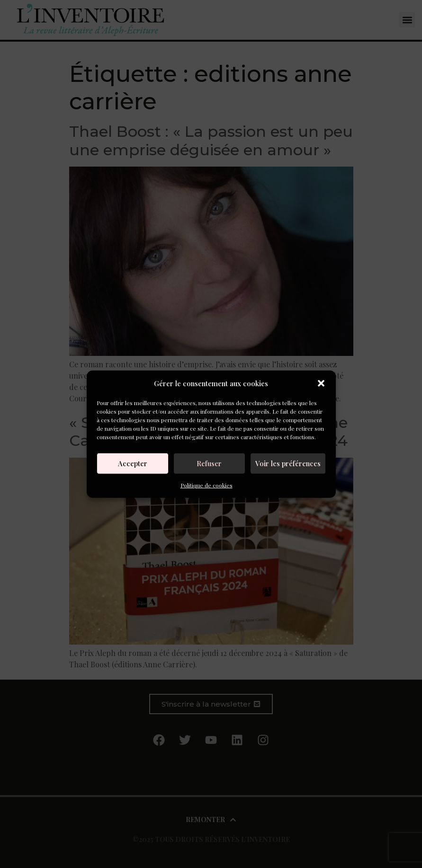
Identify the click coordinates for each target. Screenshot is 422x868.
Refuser (209, 463)
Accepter (133, 463)
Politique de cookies (207, 485)
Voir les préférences (288, 463)
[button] (321, 383)
